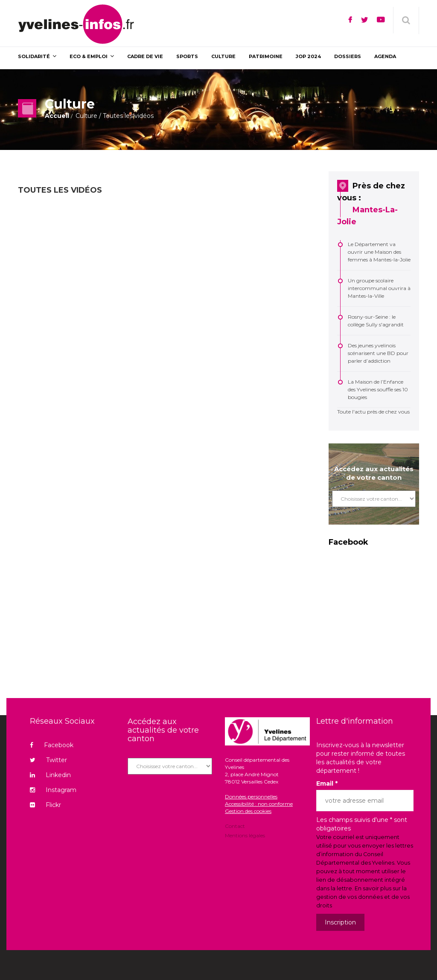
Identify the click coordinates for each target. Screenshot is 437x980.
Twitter (48, 760)
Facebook (52, 745)
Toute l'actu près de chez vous (373, 412)
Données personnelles (251, 797)
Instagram (53, 790)
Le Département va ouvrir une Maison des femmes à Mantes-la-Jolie (379, 252)
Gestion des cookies (248, 811)
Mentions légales (245, 835)
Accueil (57, 116)
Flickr (45, 805)
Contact (235, 827)
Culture (86, 116)
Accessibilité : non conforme (259, 804)
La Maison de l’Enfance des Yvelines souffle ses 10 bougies (378, 389)
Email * (327, 783)
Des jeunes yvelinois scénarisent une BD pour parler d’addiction (378, 353)
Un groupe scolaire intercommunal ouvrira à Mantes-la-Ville (379, 288)
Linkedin (50, 775)
